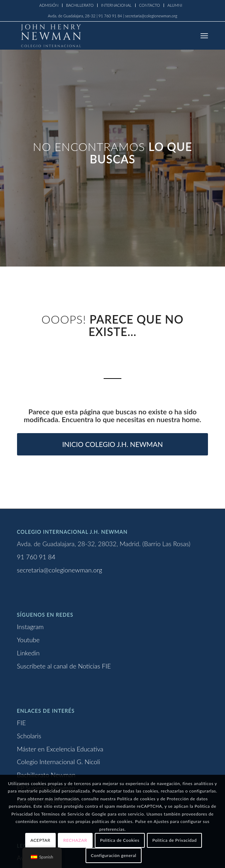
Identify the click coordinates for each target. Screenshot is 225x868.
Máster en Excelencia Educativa (60, 749)
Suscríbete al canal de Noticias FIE (64, 666)
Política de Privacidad (174, 840)
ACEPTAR (40, 840)
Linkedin (28, 653)
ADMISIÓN (49, 5)
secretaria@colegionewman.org (60, 570)
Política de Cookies (120, 840)
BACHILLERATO (80, 5)
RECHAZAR (75, 840)
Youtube (28, 640)
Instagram (31, 627)
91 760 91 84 (36, 557)
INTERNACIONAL (116, 5)
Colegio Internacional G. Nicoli (59, 762)
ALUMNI (175, 5)
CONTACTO (150, 5)
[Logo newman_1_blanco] (94, 35)
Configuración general (114, 855)
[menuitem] (49, 5)
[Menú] (204, 35)
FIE (21, 723)
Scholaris (29, 736)
